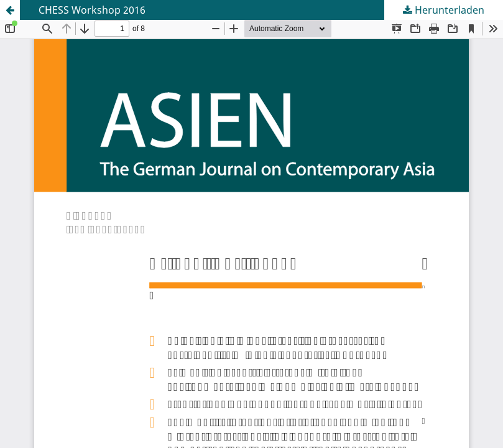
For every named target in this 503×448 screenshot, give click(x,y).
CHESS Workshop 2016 (92, 10)
